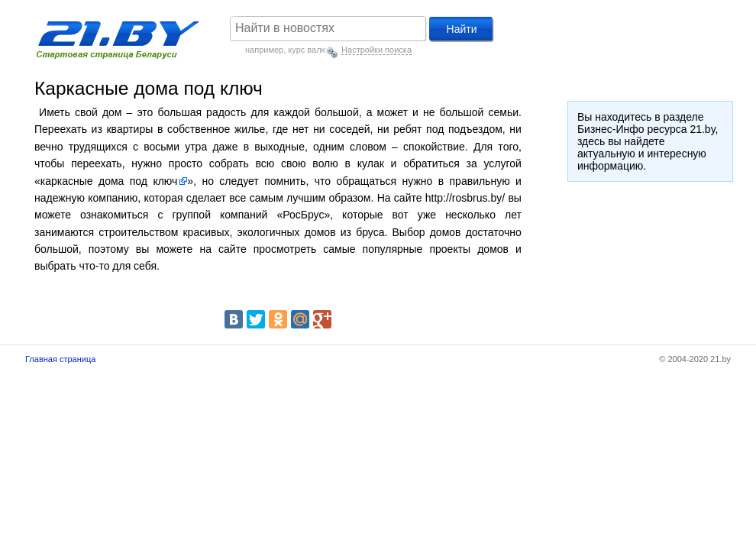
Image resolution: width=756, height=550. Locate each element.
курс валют (309, 50)
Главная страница (60, 359)
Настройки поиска (376, 50)
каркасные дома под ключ (109, 181)
